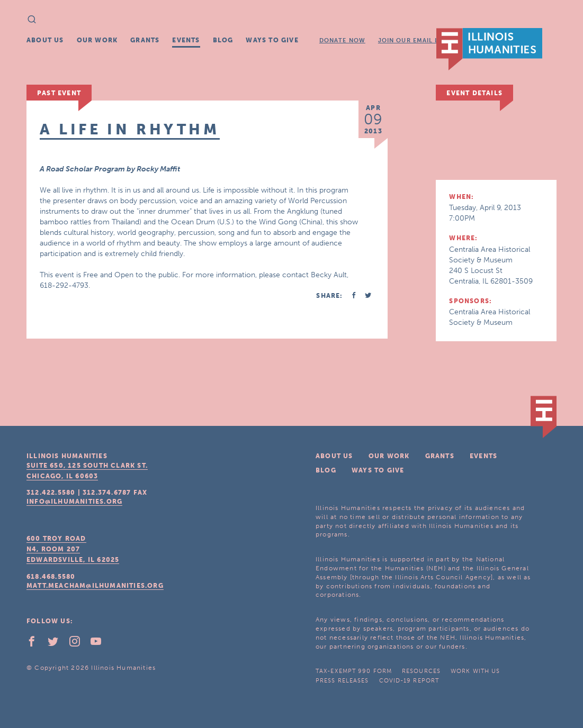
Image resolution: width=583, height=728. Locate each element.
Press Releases (342, 681)
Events (186, 40)
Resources (421, 671)
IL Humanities (489, 49)
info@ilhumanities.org (74, 502)
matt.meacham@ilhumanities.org (95, 586)
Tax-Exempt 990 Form (354, 671)
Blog (223, 40)
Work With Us (475, 671)
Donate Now (342, 40)
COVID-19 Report (409, 681)
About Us (45, 40)
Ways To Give (272, 40)
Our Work (97, 40)
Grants (145, 40)
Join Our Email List (414, 40)
